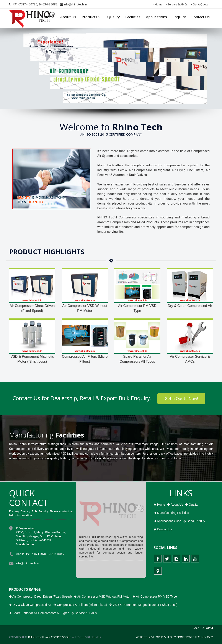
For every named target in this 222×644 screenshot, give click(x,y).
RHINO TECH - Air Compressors (50, 637)
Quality (113, 17)
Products (92, 17)
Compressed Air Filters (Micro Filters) (85, 359)
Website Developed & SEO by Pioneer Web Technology (174, 637)
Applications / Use (167, 521)
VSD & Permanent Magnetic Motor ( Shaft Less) (32, 359)
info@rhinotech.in (73, 4)
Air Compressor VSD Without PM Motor (85, 308)
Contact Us (201, 17)
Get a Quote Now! (181, 398)
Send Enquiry (194, 521)
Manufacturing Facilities (171, 513)
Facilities (133, 17)
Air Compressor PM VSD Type (137, 308)
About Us (68, 17)
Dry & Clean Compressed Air (190, 306)
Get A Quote (200, 4)
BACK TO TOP (203, 628)
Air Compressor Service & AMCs (190, 359)
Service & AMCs (177, 4)
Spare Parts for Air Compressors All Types (137, 359)
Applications (156, 17)
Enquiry (179, 17)
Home (158, 4)
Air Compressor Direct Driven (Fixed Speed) (32, 308)
